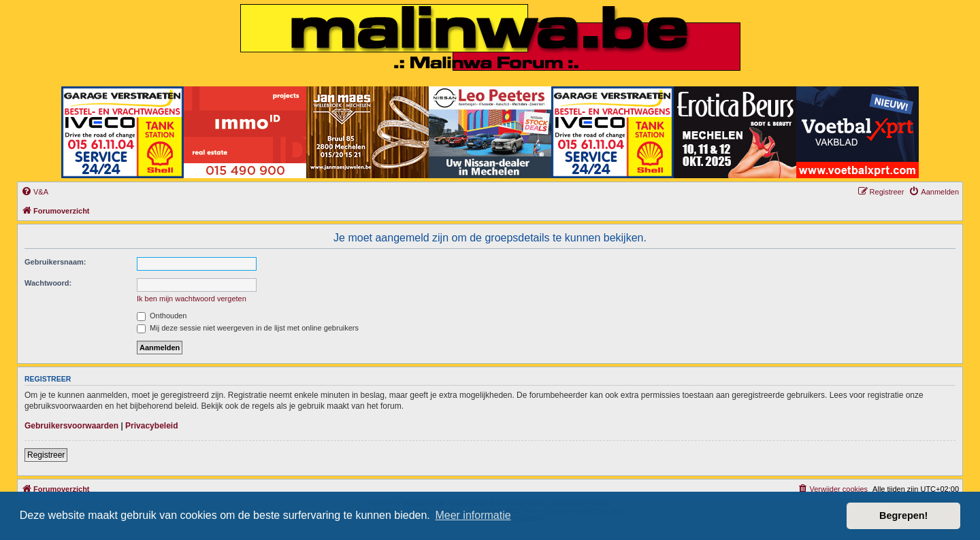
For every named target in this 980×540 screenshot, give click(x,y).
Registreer (46, 455)
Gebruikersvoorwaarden (71, 426)
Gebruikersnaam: (55, 262)
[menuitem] (35, 192)
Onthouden (162, 316)
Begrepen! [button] (903, 516)
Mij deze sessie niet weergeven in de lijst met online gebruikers (248, 328)
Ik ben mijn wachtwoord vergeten (192, 299)
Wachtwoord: (48, 283)
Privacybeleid (151, 426)
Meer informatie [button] (473, 515)
